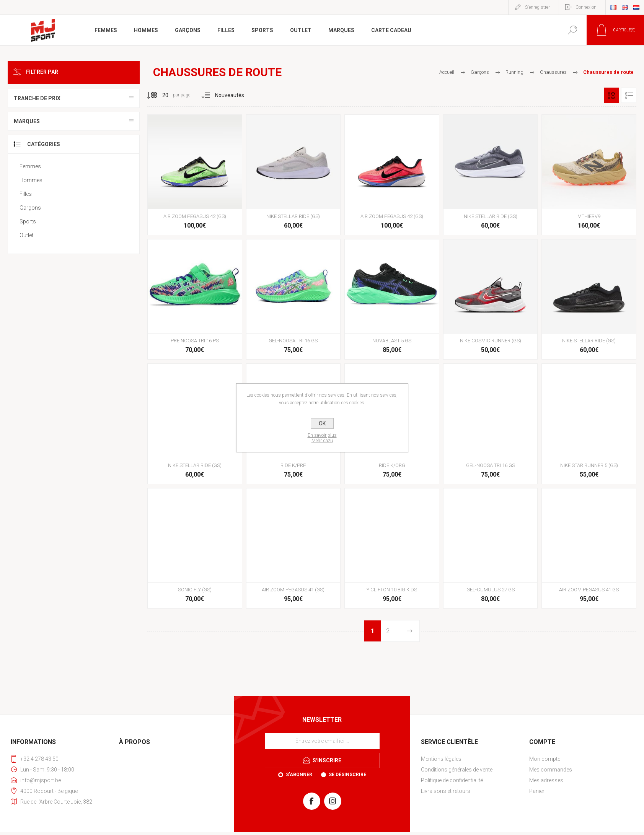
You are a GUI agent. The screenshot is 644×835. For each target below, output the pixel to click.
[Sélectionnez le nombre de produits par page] (160, 95)
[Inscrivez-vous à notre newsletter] (322, 741)
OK (322, 423)
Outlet (26, 235)
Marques (27, 121)
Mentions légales (441, 759)
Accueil (447, 72)
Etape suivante (410, 631)
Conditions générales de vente (457, 770)
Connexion (586, 7)
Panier (537, 791)
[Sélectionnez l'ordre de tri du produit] (230, 95)
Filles (26, 194)
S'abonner (299, 775)
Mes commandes (551, 770)
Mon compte (545, 759)
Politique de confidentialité (452, 780)
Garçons (30, 208)
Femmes (30, 166)
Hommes (31, 180)
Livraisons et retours (446, 791)
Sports (28, 221)
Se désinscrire (347, 775)
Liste (629, 95)
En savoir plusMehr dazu (322, 438)
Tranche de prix (37, 98)
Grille (611, 95)
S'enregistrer (537, 7)
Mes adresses (546, 780)
